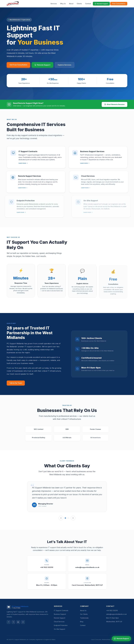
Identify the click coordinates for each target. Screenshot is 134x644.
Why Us (63, 4)
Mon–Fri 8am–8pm (112, 618)
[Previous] (61, 518)
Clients (79, 4)
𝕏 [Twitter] (13, 622)
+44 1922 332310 (47, 567)
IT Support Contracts (61, 610)
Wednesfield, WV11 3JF (114, 622)
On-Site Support (60, 629)
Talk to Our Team (16, 383)
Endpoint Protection (61, 625)
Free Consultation (119, 4)
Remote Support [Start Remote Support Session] (121, 639)
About (71, 4)
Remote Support (101, 4)
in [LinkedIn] (23, 622)
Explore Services (65, 65)
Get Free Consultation (18, 65)
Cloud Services (59, 622)
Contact (88, 4)
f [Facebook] (9, 622)
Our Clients (84, 614)
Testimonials (84, 618)
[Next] (73, 518)
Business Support (60, 614)
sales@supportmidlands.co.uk (87, 567)
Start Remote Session (114, 104)
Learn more (17, 163)
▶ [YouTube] (18, 622)
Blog (82, 622)
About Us (83, 610)
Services (54, 4)
